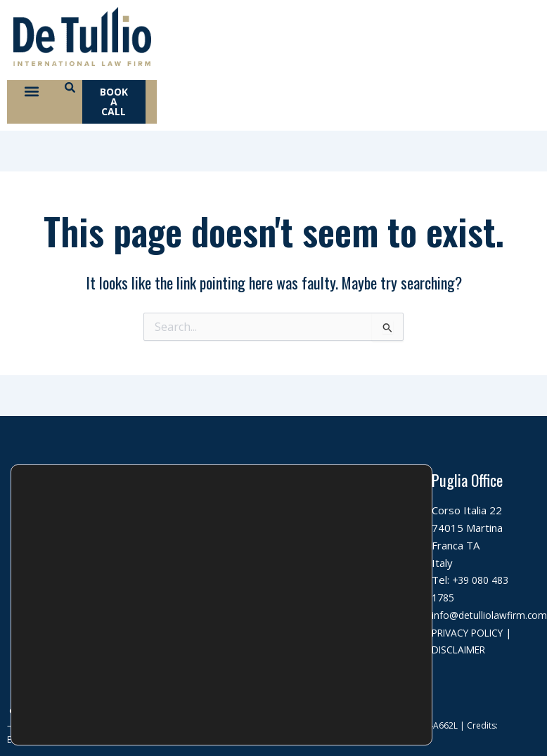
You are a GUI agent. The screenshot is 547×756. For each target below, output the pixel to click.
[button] (32, 96)
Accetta (361, 657)
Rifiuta (361, 686)
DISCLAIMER (468, 653)
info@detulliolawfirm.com (355, 619)
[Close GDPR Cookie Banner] (420, 639)
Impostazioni (361, 716)
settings (153, 724)
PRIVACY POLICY (473, 637)
